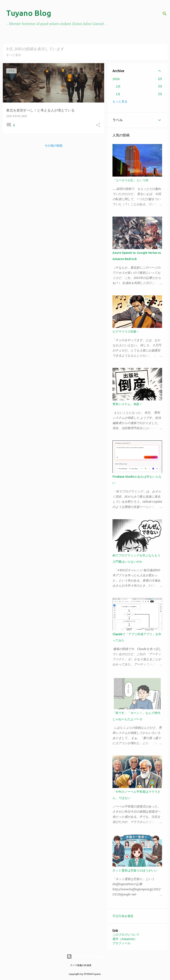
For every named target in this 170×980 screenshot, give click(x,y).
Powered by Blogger (85, 956)
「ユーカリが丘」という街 (130, 180)
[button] (98, 125)
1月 (118, 94)
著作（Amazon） (125, 939)
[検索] (165, 14)
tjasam (96, 965)
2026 (116, 79)
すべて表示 (14, 55)
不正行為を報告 (123, 916)
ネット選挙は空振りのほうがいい (135, 870)
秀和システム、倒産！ (127, 404)
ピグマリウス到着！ (126, 332)
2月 (118, 86)
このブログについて (126, 935)
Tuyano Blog (29, 13)
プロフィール (121, 943)
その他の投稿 (53, 146)
